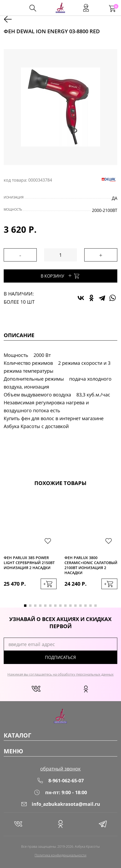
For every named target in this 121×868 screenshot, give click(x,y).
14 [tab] (90, 606)
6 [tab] (50, 606)
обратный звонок (60, 769)
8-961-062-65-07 (60, 780)
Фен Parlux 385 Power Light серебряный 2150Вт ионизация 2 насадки (29, 563)
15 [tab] (96, 606)
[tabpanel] (30, 547)
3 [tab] (35, 606)
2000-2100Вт (105, 210)
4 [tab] (40, 606)
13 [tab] (85, 606)
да (115, 198)
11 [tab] (75, 606)
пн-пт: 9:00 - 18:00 (60, 792)
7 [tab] (55, 606)
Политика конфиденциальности (60, 855)
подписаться (60, 657)
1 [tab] (25, 606)
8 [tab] (60, 606)
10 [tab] (70, 606)
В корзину (60, 275)
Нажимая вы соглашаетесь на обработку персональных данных (60, 674)
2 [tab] (30, 606)
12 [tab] (80, 606)
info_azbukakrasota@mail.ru (60, 804)
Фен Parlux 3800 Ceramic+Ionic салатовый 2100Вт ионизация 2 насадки (91, 565)
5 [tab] (45, 606)
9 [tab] (65, 606)
